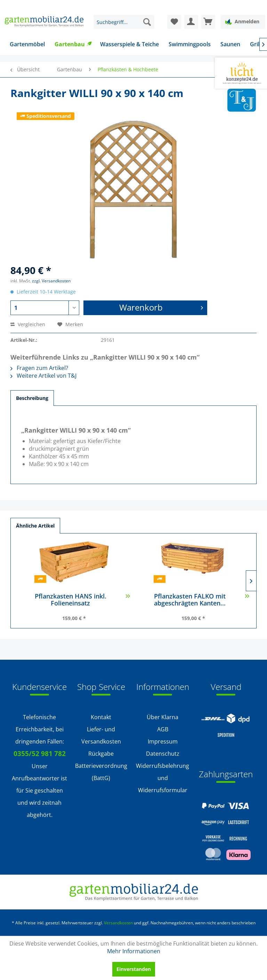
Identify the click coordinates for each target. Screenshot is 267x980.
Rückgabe (101, 754)
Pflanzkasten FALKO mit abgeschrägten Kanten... (202, 600)
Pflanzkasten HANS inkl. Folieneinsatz (83, 600)
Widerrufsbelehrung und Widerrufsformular (163, 778)
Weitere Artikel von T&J (43, 376)
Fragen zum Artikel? (39, 368)
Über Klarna (163, 717)
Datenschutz (163, 754)
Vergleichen (28, 324)
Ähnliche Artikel (35, 526)
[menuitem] (124, 22)
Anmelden (242, 22)
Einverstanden (134, 969)
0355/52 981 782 (40, 754)
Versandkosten (118, 923)
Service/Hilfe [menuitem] (236, 6)
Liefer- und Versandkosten (101, 735)
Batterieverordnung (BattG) (101, 772)
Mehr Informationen (134, 951)
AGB (163, 729)
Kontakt (101, 717)
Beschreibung (32, 398)
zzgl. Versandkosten (51, 281)
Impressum (163, 741)
